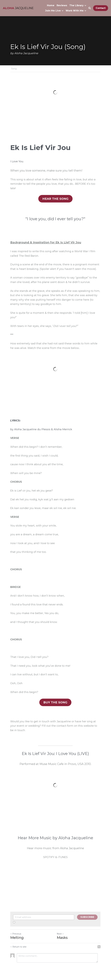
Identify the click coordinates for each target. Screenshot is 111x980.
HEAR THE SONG (56, 199)
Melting (17, 938)
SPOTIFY (49, 858)
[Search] (90, 8)
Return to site (18, 947)
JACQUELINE (24, 8)
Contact (101, 8)
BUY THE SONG (55, 703)
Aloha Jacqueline (25, 430)
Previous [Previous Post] (16, 934)
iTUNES (63, 858)
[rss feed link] (99, 947)
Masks (62, 938)
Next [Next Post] (60, 934)
